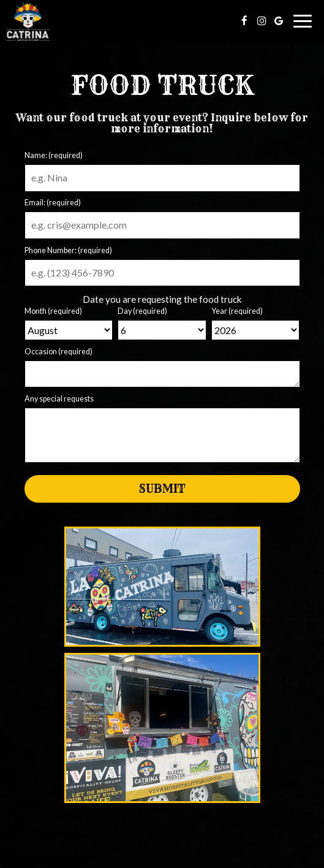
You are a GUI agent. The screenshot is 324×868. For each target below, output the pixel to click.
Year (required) (237, 311)
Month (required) (53, 311)
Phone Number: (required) (68, 250)
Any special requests (59, 399)
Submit (162, 489)
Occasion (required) (58, 352)
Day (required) (142, 311)
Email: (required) (53, 203)
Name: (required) (54, 155)
